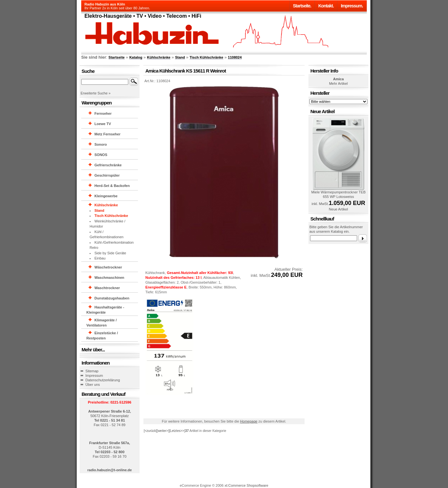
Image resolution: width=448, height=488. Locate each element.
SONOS (101, 155)
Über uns (93, 385)
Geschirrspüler (107, 175)
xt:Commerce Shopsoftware (247, 485)
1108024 (235, 57)
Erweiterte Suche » (96, 93)
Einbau (100, 258)
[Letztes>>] (177, 431)
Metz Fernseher (107, 134)
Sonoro (101, 144)
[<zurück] (150, 431)
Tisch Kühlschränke (206, 57)
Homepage (249, 421)
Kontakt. (326, 6)
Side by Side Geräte (110, 253)
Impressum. (352, 6)
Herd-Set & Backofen (112, 186)
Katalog (136, 57)
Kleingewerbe (106, 196)
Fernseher (103, 113)
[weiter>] (163, 431)
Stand (180, 57)
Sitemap (92, 371)
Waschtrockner (107, 288)
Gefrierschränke (108, 165)
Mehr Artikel (338, 83)
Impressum (94, 376)
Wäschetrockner (108, 267)
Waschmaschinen (109, 278)
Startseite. (302, 6)
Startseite (117, 57)
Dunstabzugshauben (112, 298)
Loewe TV (103, 124)
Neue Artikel (338, 209)
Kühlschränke (159, 57)
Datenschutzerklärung (103, 380)
